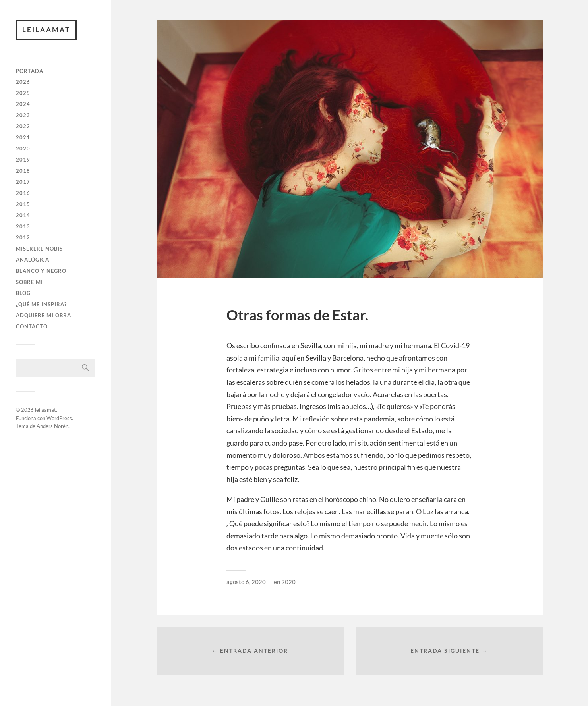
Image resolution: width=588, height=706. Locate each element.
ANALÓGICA (33, 260)
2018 (23, 171)
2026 (23, 82)
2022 (23, 126)
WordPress (59, 418)
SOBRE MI (29, 282)
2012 (23, 237)
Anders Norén (52, 426)
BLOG (23, 293)
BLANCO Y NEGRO (41, 271)
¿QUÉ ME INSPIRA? (41, 304)
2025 (23, 93)
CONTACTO (32, 326)
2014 (23, 215)
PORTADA (30, 71)
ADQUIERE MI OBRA (44, 315)
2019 (23, 160)
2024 (23, 104)
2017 (23, 182)
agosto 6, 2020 (246, 582)
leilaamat (46, 30)
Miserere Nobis (39, 249)
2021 (23, 137)
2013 (23, 226)
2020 (23, 149)
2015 (23, 204)
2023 (23, 115)
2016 (23, 193)
